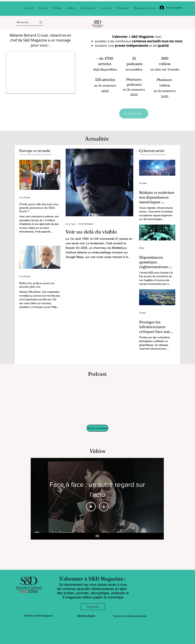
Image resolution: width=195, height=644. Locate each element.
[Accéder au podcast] (97, 428)
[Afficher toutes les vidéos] (97, 536)
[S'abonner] (134, 113)
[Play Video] (91, 507)
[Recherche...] (24, 22)
